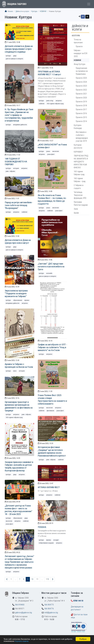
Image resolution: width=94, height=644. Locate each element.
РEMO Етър (50, 101)
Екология (56, 151)
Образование (18, 300)
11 (37, 579)
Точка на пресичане (78, 41)
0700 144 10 (78, 601)
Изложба (49, 273)
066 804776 (49, 609)
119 (47, 579)
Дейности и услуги (22, 11)
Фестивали (50, 411)
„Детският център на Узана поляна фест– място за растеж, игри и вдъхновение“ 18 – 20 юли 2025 (18, 510)
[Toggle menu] (89, 4)
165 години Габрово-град (55, 104)
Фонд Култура (79, 64)
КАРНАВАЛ (78, 152)
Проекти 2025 (81, 78)
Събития (42, 104)
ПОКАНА (42, 527)
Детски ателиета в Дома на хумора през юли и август (18, 241)
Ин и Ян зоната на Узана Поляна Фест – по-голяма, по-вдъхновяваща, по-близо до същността (52, 199)
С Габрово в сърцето (79, 187)
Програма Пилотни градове (81, 203)
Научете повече (22, 641)
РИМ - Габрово (10, 171)
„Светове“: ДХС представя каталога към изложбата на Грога (51, 266)
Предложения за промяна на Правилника (82, 71)
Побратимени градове (46, 543)
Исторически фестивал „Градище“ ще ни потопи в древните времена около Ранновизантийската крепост (52, 451)
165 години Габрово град (79, 173)
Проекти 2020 (81, 98)
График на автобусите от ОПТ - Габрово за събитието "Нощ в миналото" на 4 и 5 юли (52, 347)
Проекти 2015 (81, 117)
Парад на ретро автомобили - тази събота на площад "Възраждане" (19, 205)
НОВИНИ (43, 11)
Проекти (79, 46)
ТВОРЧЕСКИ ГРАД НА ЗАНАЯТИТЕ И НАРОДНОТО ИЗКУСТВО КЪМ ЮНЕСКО (81, 162)
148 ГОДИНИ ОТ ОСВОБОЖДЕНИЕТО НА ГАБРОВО (16, 162)
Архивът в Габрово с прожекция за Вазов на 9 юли (19, 366)
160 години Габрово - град (80, 180)
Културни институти (78, 146)
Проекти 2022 (81, 90)
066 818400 (20, 605)
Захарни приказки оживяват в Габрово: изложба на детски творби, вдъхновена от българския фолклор (19, 466)
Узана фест (51, 154)
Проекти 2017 (81, 109)
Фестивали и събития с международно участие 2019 (82, 137)
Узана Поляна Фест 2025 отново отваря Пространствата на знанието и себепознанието (52, 399)
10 (32, 579)
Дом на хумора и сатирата (14, 59)
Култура (34, 11)
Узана (48, 151)
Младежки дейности (20, 125)
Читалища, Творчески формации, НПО (80, 195)
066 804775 (49, 605)
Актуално (59, 101)
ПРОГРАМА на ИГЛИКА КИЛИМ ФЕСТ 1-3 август (49, 73)
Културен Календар (78, 127)
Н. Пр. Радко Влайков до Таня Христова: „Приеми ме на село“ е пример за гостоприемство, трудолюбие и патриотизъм (19, 115)
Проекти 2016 (81, 113)
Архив (76, 213)
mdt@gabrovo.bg (51, 613)
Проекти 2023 (81, 86)
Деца (15, 56)
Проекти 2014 (81, 121)
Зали (76, 209)
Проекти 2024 (81, 82)
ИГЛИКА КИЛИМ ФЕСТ (49, 487)
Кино (15, 371)
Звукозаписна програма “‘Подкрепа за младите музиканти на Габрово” (16, 293)
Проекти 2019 (81, 102)
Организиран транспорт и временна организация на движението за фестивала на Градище (19, 406)
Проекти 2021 (81, 94)
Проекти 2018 (81, 106)
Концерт (56, 540)
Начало (9, 11)
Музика (27, 300)
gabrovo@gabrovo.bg (23, 613)
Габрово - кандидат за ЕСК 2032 (81, 53)
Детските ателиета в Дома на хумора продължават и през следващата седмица (19, 49)
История (16, 168)
